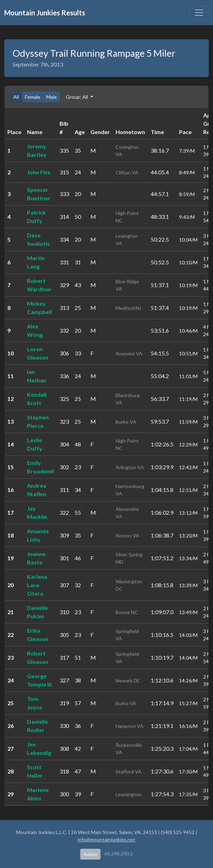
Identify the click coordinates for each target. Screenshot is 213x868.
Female (33, 97)
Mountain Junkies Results (45, 13)
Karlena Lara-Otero (37, 585)
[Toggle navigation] (199, 13)
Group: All (77, 97)
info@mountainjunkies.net (106, 839)
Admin (90, 854)
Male (51, 97)
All (16, 97)
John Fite (39, 172)
